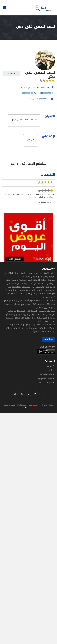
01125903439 (45, 93)
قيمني (11, 73)
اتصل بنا (49, 370)
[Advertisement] (28, 441)
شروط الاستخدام (45, 383)
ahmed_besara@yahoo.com (38, 99)
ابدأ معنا (49, 339)
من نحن (49, 366)
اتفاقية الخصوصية (45, 379)
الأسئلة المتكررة (46, 374)
